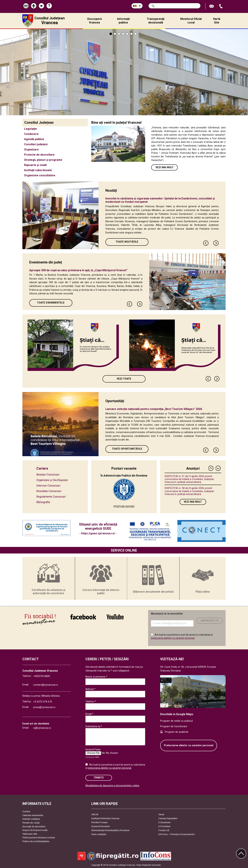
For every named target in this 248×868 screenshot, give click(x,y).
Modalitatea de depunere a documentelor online (112, 786)
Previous (206, 243)
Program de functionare (174, 726)
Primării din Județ (31, 823)
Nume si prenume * (96, 677)
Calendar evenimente (33, 815)
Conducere (31, 134)
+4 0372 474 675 (43, 702)
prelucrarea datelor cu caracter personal (173, 638)
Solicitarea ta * (94, 726)
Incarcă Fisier (93, 749)
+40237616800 (42, 676)
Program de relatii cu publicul (176, 721)
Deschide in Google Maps (177, 714)
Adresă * (90, 689)
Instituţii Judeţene (31, 819)
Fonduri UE (164, 830)
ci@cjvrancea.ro (42, 728)
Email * (89, 714)
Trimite (99, 778)
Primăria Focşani (99, 822)
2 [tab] (115, 34)
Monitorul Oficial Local (191, 21)
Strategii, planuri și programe (43, 160)
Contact (26, 811)
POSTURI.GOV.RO (124, 507)
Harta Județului (99, 834)
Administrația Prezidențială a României (110, 830)
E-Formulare (164, 826)
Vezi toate (124, 379)
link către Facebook (83, 617)
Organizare (31, 149)
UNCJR (95, 814)
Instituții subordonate (38, 170)
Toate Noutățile (127, 242)
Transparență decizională (156, 21)
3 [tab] (119, 34)
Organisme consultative (40, 175)
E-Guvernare (164, 822)
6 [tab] (131, 34)
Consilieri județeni (36, 144)
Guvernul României (100, 826)
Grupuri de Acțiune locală (35, 830)
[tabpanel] (124, 72)
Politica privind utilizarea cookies (39, 838)
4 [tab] (123, 34)
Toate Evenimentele (51, 303)
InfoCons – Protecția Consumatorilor (177, 834)
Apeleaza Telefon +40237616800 (221, 6)
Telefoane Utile (30, 834)
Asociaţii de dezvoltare (34, 827)
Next (216, 243)
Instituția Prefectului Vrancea (105, 818)
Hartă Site (217, 21)
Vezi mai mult (165, 167)
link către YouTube (115, 617)
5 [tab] (127, 34)
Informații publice (123, 21)
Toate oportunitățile (127, 449)
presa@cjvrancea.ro (44, 707)
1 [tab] (111, 34)
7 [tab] (136, 34)
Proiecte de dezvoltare (39, 155)
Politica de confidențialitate (36, 841)
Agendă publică (34, 139)
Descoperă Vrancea (95, 21)
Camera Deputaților (168, 818)
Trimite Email (212, 6)
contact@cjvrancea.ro (46, 685)
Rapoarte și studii (35, 165)
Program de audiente (177, 732)
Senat (161, 814)
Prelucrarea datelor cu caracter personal (189, 745)
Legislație (30, 129)
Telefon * (91, 702)
